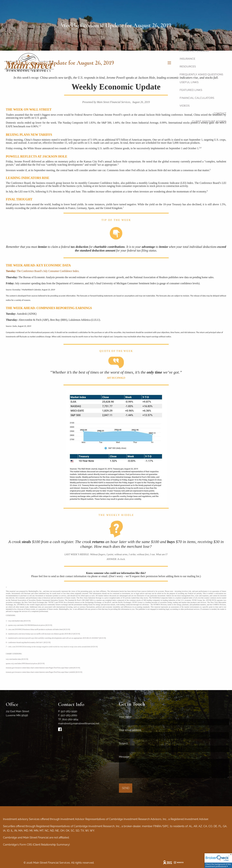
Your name (138, 717)
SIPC (166, 826)
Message (136, 757)
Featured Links (191, 90)
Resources (188, 66)
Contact (220, 113)
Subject (136, 743)
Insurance (187, 59)
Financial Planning (194, 51)
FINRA (157, 826)
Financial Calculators (197, 98)
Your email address (142, 730)
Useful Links (189, 82)
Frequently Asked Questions (201, 74)
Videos (185, 106)
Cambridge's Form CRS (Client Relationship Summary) (36, 845)
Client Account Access (209, 121)
